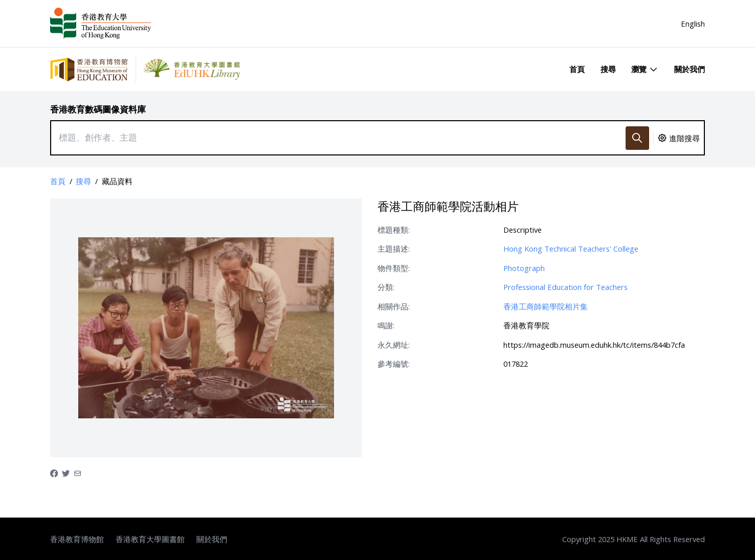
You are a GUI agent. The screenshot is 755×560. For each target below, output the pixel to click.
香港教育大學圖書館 (150, 539)
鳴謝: (386, 325)
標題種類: (394, 230)
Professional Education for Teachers (565, 287)
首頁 (577, 69)
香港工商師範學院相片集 (546, 306)
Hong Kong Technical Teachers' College (571, 249)
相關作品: (394, 306)
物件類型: (394, 268)
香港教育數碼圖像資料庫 (98, 109)
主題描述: (394, 249)
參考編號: (394, 364)
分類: (386, 287)
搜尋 (608, 69)
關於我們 (690, 69)
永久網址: (394, 345)
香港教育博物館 (77, 539)
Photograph (524, 268)
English (693, 24)
